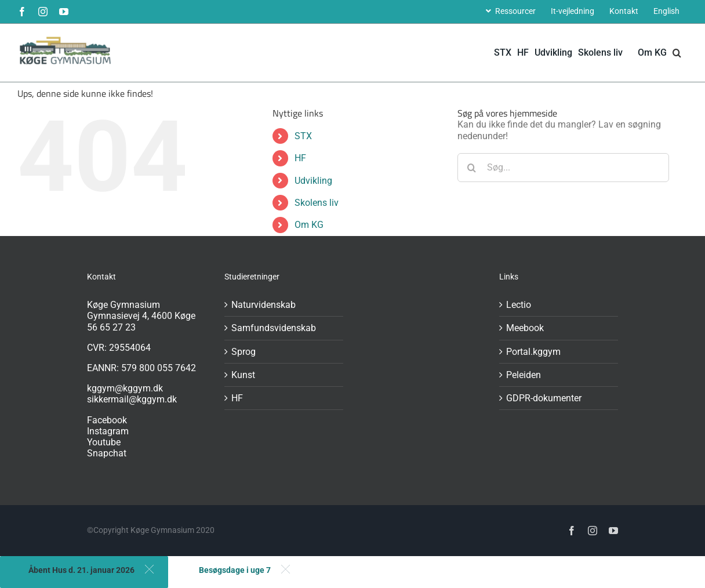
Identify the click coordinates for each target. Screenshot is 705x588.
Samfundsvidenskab (274, 328)
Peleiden (524, 375)
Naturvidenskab (264, 305)
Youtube (104, 442)
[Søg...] (563, 168)
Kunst (243, 375)
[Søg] (472, 168)
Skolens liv (317, 203)
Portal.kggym (533, 352)
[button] (677, 53)
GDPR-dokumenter (544, 398)
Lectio (519, 305)
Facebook (107, 420)
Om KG (309, 225)
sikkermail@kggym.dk (132, 399)
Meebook (525, 328)
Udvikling (313, 181)
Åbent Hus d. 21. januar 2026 (81, 570)
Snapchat (107, 453)
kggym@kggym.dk (125, 388)
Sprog (244, 352)
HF (300, 158)
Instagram (108, 431)
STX (303, 136)
